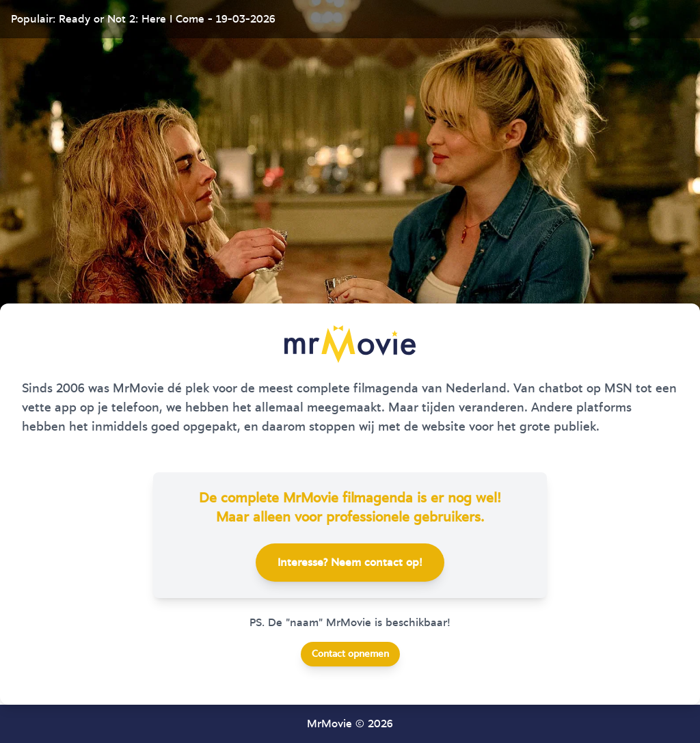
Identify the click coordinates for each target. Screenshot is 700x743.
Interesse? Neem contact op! (350, 563)
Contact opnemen (350, 654)
